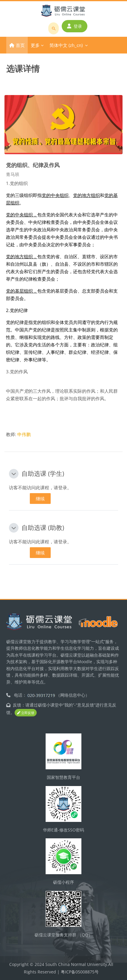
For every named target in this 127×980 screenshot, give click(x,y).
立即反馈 (26, 713)
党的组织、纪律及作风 (33, 165)
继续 (40, 499)
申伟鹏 (24, 434)
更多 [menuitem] (35, 45)
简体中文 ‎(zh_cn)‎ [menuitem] (66, 45)
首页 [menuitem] (20, 45)
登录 (75, 26)
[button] (14, 474)
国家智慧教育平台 (63, 777)
